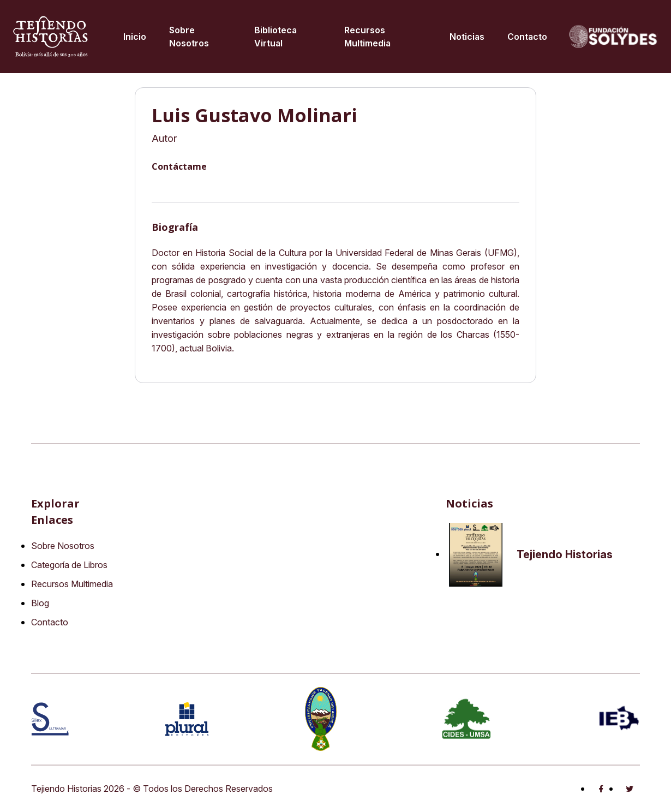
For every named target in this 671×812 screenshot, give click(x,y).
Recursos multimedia (367, 37)
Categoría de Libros (69, 565)
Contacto (527, 37)
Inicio (135, 37)
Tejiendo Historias (565, 554)
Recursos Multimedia (72, 584)
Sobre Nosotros (189, 37)
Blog (40, 603)
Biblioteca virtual (275, 37)
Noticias (467, 37)
